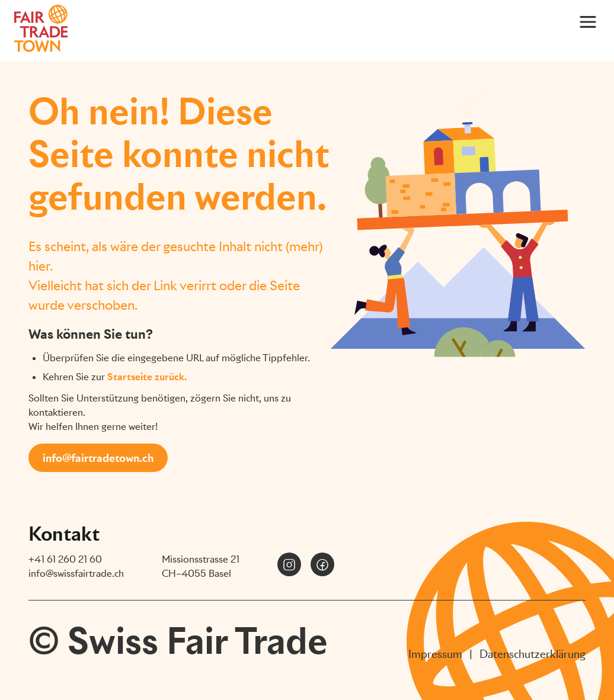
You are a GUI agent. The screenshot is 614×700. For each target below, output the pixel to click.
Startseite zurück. (147, 377)
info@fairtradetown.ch (98, 458)
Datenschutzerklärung (533, 654)
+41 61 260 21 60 (65, 559)
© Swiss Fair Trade (178, 641)
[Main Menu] (588, 21)
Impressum (435, 654)
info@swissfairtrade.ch (76, 574)
